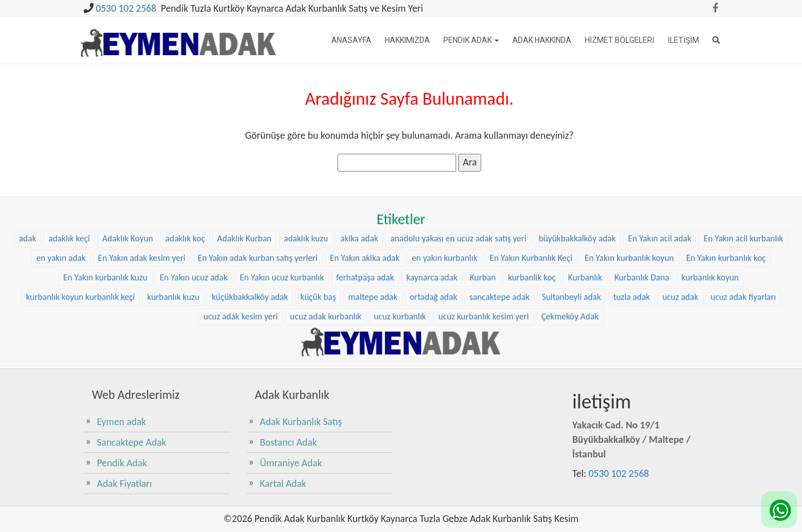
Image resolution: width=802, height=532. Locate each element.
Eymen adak (121, 422)
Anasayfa (351, 40)
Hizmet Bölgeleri (620, 40)
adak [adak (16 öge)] (28, 230)
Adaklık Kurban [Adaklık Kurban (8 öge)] (244, 230)
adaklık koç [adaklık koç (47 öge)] (185, 230)
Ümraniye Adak (291, 463)
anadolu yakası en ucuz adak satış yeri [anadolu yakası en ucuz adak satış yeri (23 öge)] (458, 230)
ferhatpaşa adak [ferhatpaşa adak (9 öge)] (365, 269)
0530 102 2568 (126, 8)
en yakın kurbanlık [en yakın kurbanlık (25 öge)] (444, 250)
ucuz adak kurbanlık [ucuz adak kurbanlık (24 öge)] (326, 308)
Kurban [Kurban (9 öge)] (483, 269)
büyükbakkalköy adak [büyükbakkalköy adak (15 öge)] (577, 230)
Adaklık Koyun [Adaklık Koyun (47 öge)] (128, 230)
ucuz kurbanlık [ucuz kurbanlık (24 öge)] (400, 308)
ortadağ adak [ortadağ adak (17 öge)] (434, 289)
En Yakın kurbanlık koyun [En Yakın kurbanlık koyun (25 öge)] (629, 250)
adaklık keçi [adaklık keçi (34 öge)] (69, 230)
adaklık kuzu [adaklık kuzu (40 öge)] (306, 230)
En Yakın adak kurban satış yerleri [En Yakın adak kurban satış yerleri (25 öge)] (258, 250)
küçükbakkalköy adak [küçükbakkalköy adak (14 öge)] (250, 289)
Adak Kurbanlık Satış (301, 422)
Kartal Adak (283, 484)
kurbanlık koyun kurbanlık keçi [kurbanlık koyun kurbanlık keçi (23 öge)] (80, 289)
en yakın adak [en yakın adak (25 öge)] (61, 250)
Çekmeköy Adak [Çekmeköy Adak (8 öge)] (570, 308)
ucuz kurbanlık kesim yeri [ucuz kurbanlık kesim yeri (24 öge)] (484, 308)
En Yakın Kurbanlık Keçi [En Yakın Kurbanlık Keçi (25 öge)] (531, 250)
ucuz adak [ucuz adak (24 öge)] (680, 289)
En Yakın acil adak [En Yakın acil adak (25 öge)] (660, 230)
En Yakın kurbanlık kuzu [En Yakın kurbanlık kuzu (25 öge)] (106, 269)
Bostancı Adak (289, 442)
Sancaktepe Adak (131, 442)
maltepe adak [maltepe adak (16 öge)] (373, 289)
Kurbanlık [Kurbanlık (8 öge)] (585, 269)
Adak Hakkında (542, 40)
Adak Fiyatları (124, 484)
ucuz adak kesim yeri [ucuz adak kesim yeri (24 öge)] (240, 308)
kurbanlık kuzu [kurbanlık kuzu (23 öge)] (173, 289)
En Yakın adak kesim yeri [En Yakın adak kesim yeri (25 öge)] (142, 250)
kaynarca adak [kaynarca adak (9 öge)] (432, 269)
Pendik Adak (471, 40)
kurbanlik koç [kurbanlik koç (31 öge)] (532, 269)
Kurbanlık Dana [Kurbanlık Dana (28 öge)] (642, 269)
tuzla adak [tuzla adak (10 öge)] (632, 289)
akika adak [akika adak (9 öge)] (359, 230)
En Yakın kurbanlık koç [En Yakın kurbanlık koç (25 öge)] (726, 250)
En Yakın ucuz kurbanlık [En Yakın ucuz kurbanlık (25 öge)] (282, 269)
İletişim (683, 40)
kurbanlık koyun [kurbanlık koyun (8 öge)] (710, 269)
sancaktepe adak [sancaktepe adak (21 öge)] (500, 289)
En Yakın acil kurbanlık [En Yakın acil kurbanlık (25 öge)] (743, 230)
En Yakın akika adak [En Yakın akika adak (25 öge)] (365, 250)
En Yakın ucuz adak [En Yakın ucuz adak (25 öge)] (194, 269)
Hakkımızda (407, 40)
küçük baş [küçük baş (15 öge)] (318, 289)
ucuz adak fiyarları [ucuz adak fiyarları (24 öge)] (743, 289)
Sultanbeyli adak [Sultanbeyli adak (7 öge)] (571, 289)
